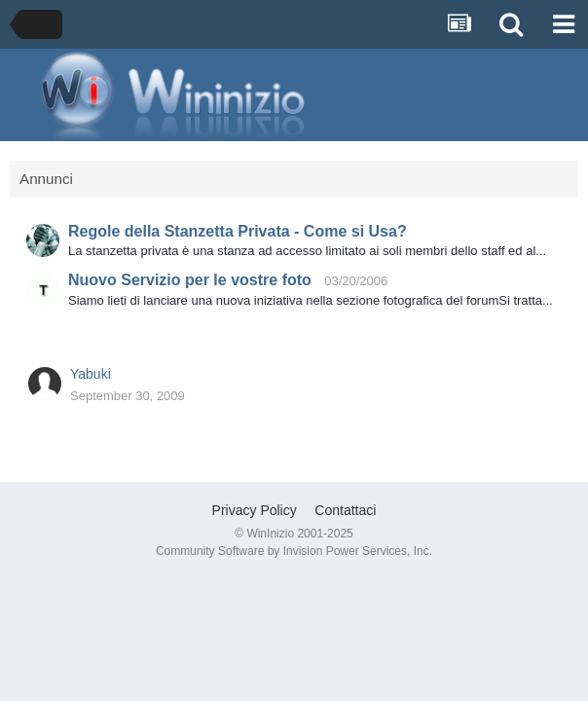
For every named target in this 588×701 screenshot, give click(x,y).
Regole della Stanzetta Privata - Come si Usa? (238, 231)
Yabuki (91, 374)
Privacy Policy (255, 510)
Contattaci (345, 510)
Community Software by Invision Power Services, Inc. (294, 551)
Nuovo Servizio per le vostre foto (190, 280)
